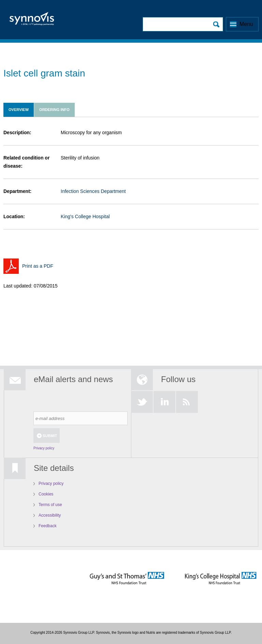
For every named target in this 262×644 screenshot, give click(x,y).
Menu (246, 24)
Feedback (48, 526)
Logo (32, 21)
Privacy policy (44, 448)
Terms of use (50, 505)
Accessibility (50, 515)
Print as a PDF (38, 266)
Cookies (46, 494)
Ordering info (54, 110)
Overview (19, 110)
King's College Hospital (85, 216)
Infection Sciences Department (93, 191)
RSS (187, 402)
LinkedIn (164, 402)
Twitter (142, 402)
